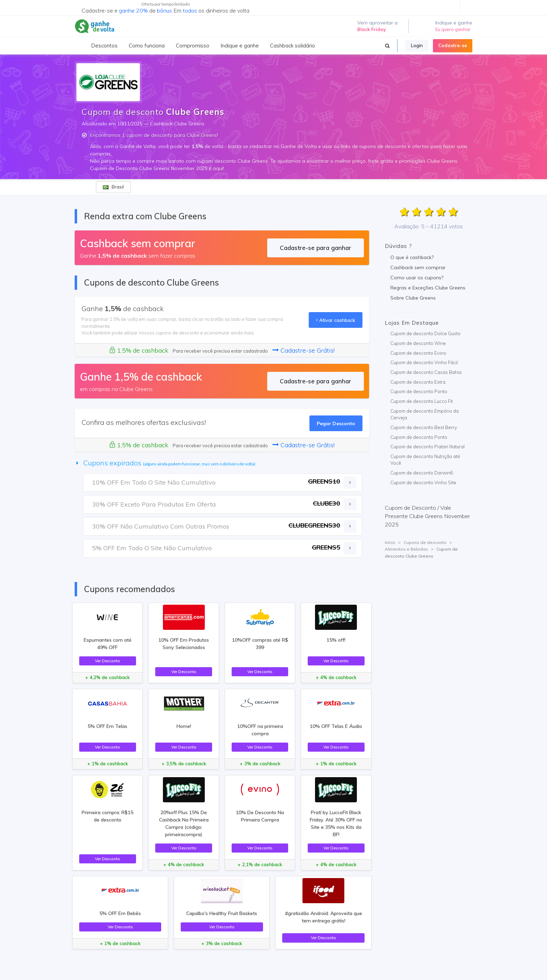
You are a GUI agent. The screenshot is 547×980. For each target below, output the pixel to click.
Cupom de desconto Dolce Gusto (425, 333)
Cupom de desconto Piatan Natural (428, 447)
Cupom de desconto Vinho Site (423, 482)
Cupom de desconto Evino (418, 353)
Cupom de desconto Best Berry (424, 427)
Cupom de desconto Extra (418, 382)
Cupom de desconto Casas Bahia (426, 372)
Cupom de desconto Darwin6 (422, 473)
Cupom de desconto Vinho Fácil (424, 362)
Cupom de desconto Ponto (419, 391)
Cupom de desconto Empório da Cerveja (425, 414)
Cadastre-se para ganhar (316, 248)
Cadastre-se (453, 45)
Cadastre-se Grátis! (304, 350)
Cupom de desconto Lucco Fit (422, 401)
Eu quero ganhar (453, 29)
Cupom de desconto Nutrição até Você (425, 460)
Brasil (113, 187)
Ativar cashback (336, 320)
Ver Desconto (107, 661)
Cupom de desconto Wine (418, 343)
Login (417, 45)
